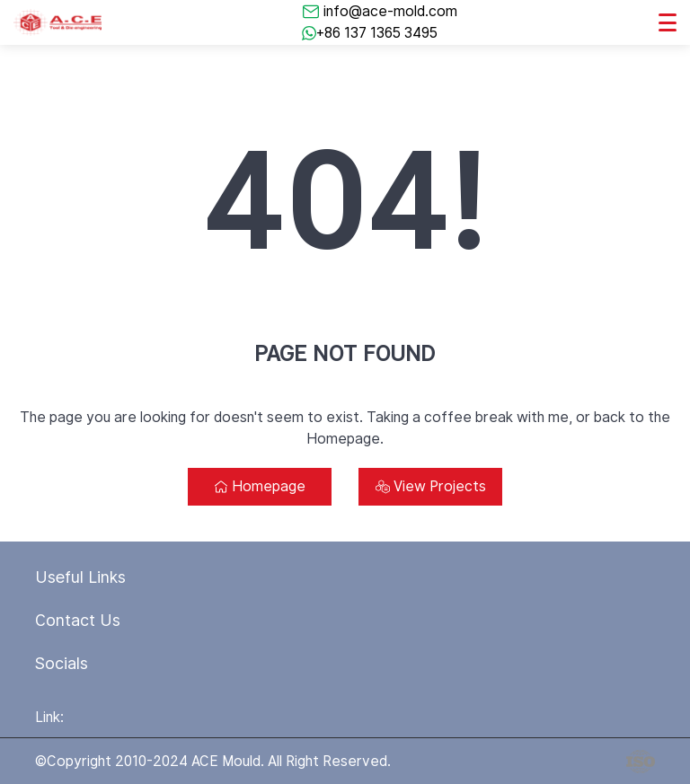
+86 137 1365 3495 (377, 33)
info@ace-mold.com (390, 11)
